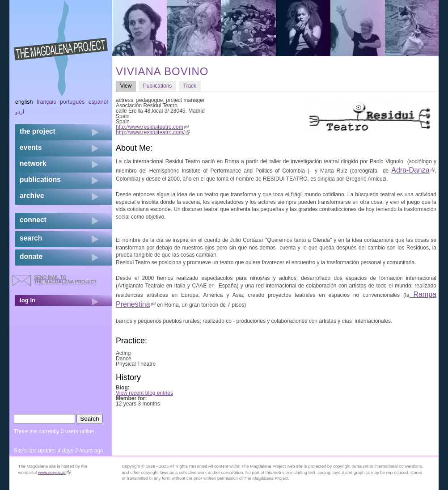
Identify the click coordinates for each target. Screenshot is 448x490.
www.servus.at (55, 472)
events (31, 147)
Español (98, 102)
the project (38, 131)
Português (72, 102)
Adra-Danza (413, 170)
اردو (20, 112)
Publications (158, 86)
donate (31, 256)
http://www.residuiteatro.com (152, 127)
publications (40, 180)
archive (32, 196)
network (33, 163)
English (24, 102)
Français (46, 102)
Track (190, 86)
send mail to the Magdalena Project (65, 280)
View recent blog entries (144, 393)
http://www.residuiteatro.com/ (153, 132)
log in (27, 300)
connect (33, 220)
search (31, 238)
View (128, 86)
